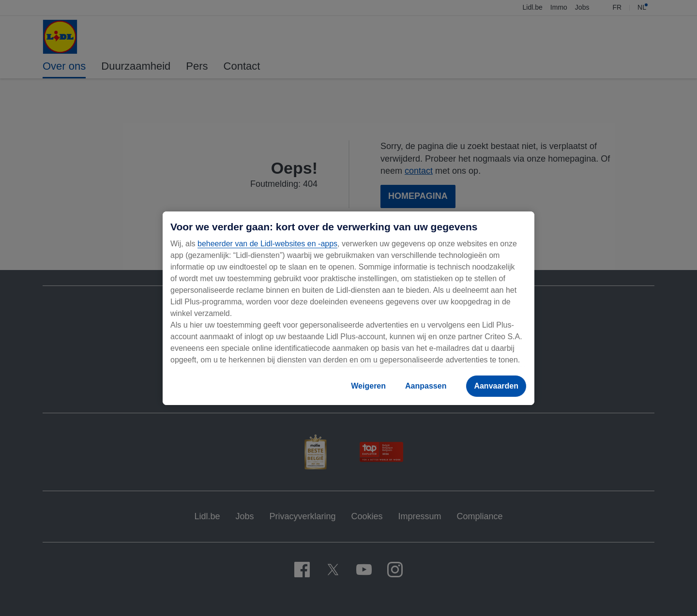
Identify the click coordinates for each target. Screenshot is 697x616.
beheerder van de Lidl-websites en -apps (267, 244)
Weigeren (368, 386)
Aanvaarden (496, 386)
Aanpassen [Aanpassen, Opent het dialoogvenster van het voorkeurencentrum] (426, 386)
